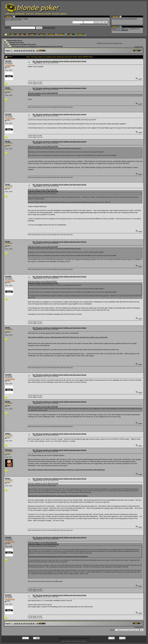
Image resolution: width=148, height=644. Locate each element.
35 (31, 51)
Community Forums (16, 43)
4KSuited (9, 450)
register (26, 19)
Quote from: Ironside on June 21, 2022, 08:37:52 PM (43, 191)
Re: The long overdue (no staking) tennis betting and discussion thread (59, 61)
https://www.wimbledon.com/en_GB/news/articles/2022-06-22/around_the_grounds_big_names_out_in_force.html (68, 337)
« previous (137, 47)
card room (30, 14)
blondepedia (20, 14)
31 (22, 51)
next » (141, 47)
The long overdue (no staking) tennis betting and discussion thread (37, 46)
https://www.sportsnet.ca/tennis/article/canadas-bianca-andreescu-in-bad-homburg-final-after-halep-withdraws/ (66, 470)
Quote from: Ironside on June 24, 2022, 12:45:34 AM (43, 407)
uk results (56, 14)
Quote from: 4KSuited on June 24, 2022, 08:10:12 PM (43, 484)
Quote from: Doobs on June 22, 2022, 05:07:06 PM (42, 282)
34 (29, 51)
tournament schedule (43, 14)
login (21, 19)
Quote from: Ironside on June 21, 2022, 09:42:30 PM (43, 93)
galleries (64, 14)
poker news (10, 14)
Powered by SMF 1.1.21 (65, 638)
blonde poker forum (15, 41)
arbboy (8, 433)
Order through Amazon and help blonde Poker (124, 19)
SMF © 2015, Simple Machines (81, 638)
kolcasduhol (124, 30)
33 (27, 51)
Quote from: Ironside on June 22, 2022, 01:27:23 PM (43, 147)
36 (34, 51)
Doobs (8, 88)
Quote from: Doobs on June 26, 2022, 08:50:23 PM (42, 543)
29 (17, 51)
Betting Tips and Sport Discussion (23, 44)
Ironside (8, 61)
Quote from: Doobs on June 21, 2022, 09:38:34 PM (42, 190)
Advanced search (49, 28)
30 (19, 51)
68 (38, 51)
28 (15, 51)
